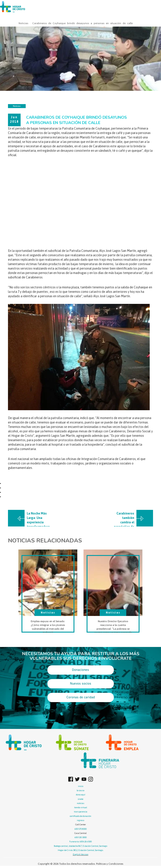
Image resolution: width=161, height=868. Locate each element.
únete (80, 799)
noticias (81, 803)
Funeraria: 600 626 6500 (80, 842)
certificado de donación (80, 816)
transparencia (81, 812)
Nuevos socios (81, 684)
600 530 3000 (81, 837)
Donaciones (80, 670)
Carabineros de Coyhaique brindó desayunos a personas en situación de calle (82, 23)
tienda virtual (81, 807)
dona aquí (81, 795)
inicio (81, 786)
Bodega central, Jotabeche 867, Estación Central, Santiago (80, 846)
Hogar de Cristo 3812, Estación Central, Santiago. (81, 850)
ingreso (80, 820)
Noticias (23, 23)
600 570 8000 (81, 829)
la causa (80, 790)
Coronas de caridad (81, 697)
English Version (81, 854)
